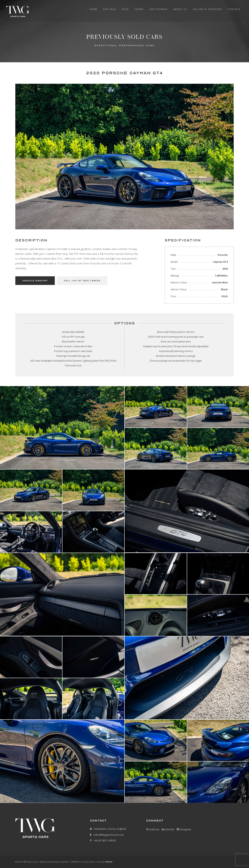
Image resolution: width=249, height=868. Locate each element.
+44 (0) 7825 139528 (105, 840)
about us (180, 9)
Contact (234, 9)
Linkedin (168, 829)
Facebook (153, 829)
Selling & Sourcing (207, 9)
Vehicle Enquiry (35, 281)
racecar (109, 862)
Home (94, 9)
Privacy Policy (88, 862)
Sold (125, 9)
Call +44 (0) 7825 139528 (82, 281)
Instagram (184, 829)
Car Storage (158, 9)
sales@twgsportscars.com (109, 835)
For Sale (110, 9)
